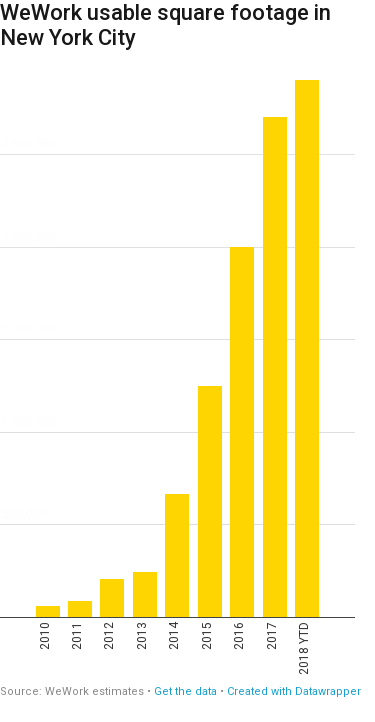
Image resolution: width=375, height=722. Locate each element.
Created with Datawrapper (294, 691)
